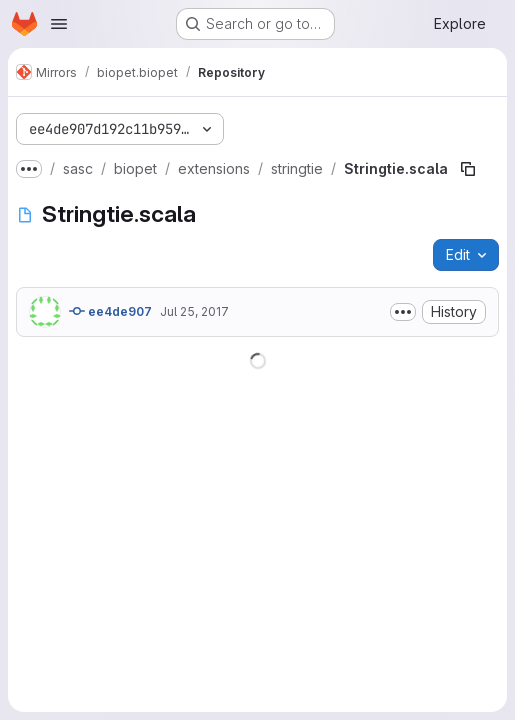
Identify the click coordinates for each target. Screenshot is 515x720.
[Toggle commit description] (403, 312)
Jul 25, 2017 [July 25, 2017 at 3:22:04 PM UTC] (194, 311)
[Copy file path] (468, 169)
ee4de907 (110, 311)
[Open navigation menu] (59, 24)
